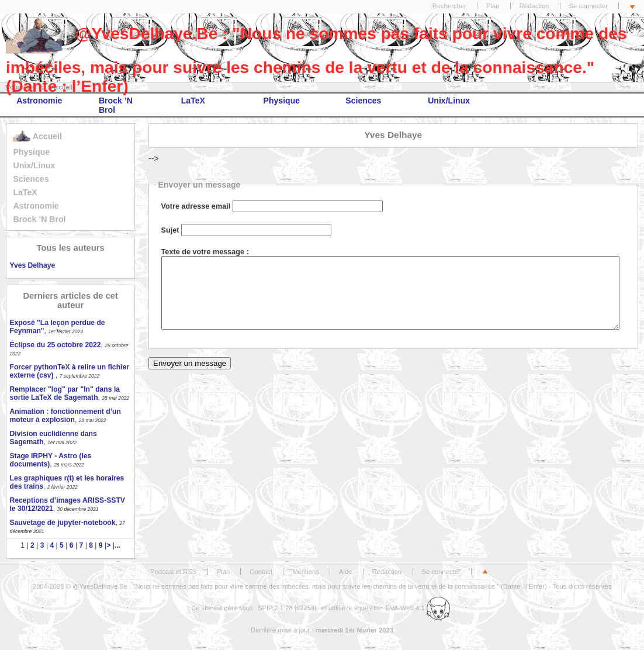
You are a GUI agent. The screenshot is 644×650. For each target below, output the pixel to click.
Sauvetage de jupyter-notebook (62, 523)
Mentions (306, 572)
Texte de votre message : (205, 252)
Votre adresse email (196, 206)
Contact (261, 572)
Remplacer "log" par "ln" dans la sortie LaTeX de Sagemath (65, 393)
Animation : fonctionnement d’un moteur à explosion (65, 416)
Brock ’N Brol (116, 105)
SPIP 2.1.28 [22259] (287, 608)
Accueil (37, 136)
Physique (282, 101)
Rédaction (534, 6)
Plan (493, 6)
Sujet (170, 230)
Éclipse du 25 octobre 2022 (55, 345)
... (117, 545)
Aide (346, 572)
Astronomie (39, 101)
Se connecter (588, 6)
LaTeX (193, 101)
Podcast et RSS (173, 572)
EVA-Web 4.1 (418, 608)
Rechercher (449, 6)
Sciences (363, 101)
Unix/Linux (449, 101)
